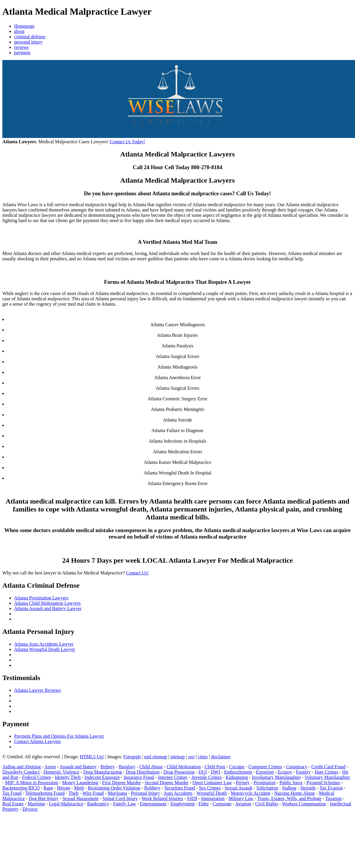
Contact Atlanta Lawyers (37, 741)
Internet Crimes (173, 777)
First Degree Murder (122, 783)
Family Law (125, 804)
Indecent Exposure (102, 777)
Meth (79, 788)
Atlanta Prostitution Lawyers (41, 598)
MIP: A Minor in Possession (31, 783)
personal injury (28, 42)
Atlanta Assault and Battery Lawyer (48, 608)
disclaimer (221, 757)
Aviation (243, 804)
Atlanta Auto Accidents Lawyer (44, 644)
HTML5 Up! (92, 757)
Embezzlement (238, 772)
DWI (215, 772)
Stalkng (289, 788)
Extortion (265, 772)
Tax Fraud (12, 793)
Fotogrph (132, 757)
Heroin (63, 788)
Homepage (24, 26)
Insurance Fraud (139, 777)
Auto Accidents (178, 793)
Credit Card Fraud (328, 767)
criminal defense (30, 37)
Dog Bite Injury (44, 798)
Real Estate (13, 804)
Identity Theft (68, 777)
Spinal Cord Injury (120, 798)
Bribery (108, 767)
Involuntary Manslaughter (276, 777)
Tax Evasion (331, 788)
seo (191, 757)
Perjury (243, 783)
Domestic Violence (61, 772)
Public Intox (291, 783)
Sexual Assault (238, 788)
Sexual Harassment (80, 798)
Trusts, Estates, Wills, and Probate (289, 798)
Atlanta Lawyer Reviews (37, 690)
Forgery (303, 772)
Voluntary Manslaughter (328, 777)
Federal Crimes (36, 777)
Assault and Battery (78, 767)
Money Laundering (80, 783)
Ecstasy (285, 772)
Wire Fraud (93, 793)
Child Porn (215, 767)
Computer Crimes (265, 767)
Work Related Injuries (162, 798)
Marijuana (117, 793)
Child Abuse (151, 767)
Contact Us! (137, 573)
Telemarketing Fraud (45, 793)
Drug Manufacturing (103, 772)
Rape (48, 788)
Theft (74, 793)
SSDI (192, 798)
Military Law (241, 798)
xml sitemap (156, 757)
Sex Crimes (210, 788)
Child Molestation (184, 767)
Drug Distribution (143, 772)
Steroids (308, 788)
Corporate (222, 804)
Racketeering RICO (21, 788)
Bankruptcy (98, 804)
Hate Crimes (326, 772)
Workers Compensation (304, 804)
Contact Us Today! (127, 142)
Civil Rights (267, 804)
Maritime (36, 804)
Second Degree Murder (166, 783)
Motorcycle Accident (251, 793)
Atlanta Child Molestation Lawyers (47, 603)
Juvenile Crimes (207, 777)
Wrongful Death (212, 793)
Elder (204, 804)
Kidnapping (237, 777)
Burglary (127, 767)
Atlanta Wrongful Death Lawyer (45, 649)
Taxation (334, 798)
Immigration (213, 798)
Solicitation (267, 788)
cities (203, 757)
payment (22, 53)
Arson (50, 767)
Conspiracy (297, 767)
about (19, 31)
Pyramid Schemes (323, 783)
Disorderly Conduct (21, 772)
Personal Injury (145, 793)
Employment (183, 804)
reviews (21, 47)
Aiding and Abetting (22, 767)
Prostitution (265, 783)
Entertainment (153, 804)
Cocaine (237, 767)
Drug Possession (179, 772)
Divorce (30, 809)
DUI (203, 772)
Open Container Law (212, 783)
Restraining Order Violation (114, 788)
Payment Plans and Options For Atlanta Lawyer (59, 736)
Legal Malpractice (66, 804)
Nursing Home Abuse (295, 793)
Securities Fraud (180, 788)
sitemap (178, 757)
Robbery (152, 788)
